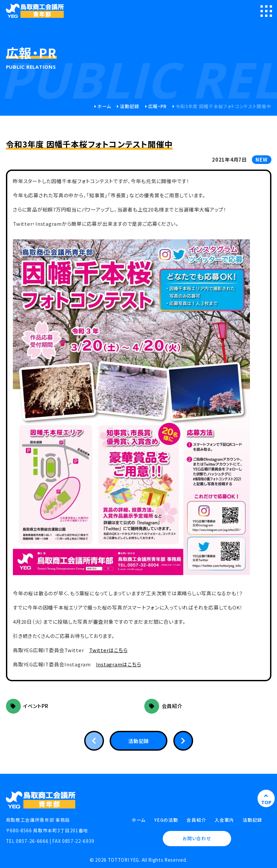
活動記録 (130, 106)
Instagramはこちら (119, 664)
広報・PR (157, 106)
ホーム (104, 106)
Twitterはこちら (108, 650)
